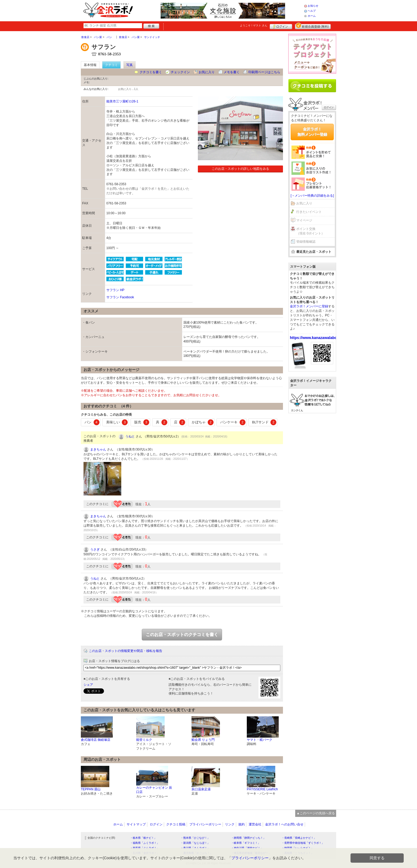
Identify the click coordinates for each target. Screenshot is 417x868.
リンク (230, 824)
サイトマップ (136, 824)
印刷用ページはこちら (264, 72)
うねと (130, 436)
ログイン (281, 26)
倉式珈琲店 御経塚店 (96, 740)
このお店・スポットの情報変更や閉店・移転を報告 (126, 651)
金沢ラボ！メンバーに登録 (309, 306)
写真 (130, 65)
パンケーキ (233, 422)
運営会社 (255, 824)
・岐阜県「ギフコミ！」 (246, 843)
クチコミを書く (151, 72)
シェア (88, 685)
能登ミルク (144, 740)
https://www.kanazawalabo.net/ (317, 338)
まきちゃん (98, 449)
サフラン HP (115, 290)
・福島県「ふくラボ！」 (145, 843)
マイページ (304, 220)
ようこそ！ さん (254, 25)
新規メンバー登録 (313, 26)
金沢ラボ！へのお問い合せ (284, 824)
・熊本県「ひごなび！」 (195, 838)
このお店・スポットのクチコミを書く (182, 635)
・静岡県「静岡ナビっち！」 (248, 838)
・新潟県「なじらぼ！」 (195, 843)
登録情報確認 (306, 242)
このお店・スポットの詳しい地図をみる (240, 169)
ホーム (312, 16)
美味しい (117, 422)
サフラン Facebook (120, 297)
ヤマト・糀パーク (260, 740)
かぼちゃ (203, 422)
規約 (241, 824)
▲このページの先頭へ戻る (316, 813)
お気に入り (207, 72)
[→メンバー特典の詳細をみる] (312, 196)
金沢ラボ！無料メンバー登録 (312, 132)
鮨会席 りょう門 (203, 740)
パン (92, 422)
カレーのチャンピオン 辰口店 (154, 790)
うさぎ (95, 549)
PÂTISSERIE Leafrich (262, 789)
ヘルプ (312, 11)
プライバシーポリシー (205, 824)
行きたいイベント (309, 212)
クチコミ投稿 (176, 824)
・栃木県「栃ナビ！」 (143, 838)
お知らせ (313, 6)
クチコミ (111, 65)
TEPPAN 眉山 (91, 789)
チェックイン (180, 72)
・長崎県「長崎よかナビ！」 (299, 838)
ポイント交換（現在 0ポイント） (310, 231)
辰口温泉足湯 (201, 789)
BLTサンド (264, 422)
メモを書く (232, 72)
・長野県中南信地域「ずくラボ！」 (303, 843)
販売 (142, 422)
